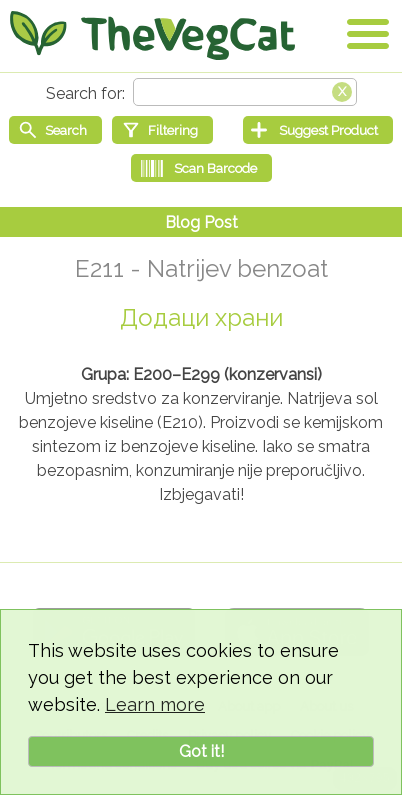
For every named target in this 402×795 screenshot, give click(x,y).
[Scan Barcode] (201, 168)
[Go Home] (152, 35)
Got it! (201, 751)
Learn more (155, 704)
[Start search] (55, 130)
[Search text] (245, 92)
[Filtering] (162, 130)
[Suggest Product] (318, 130)
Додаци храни (201, 317)
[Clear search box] (342, 90)
